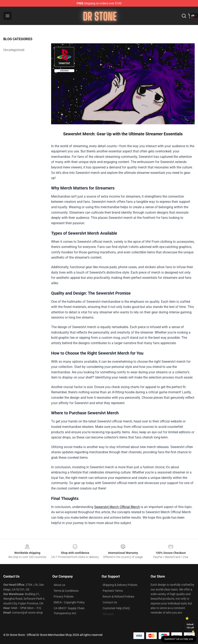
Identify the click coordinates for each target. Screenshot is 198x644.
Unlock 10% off (190, 626)
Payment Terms (113, 591)
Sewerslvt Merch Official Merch (117, 507)
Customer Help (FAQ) (116, 608)
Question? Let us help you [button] (179, 639)
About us (59, 585)
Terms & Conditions (66, 591)
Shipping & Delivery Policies (120, 585)
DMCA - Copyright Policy (69, 602)
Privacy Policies (64, 597)
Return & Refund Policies (118, 597)
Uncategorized (14, 50)
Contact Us (110, 602)
